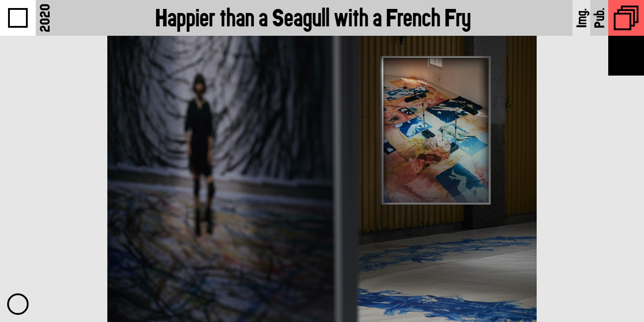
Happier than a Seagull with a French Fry (313, 18)
